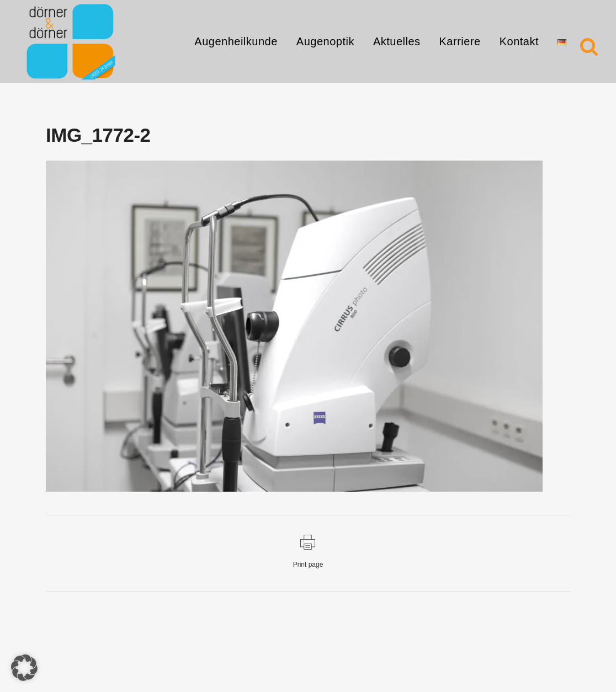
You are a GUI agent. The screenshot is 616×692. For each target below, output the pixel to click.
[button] (24, 668)
